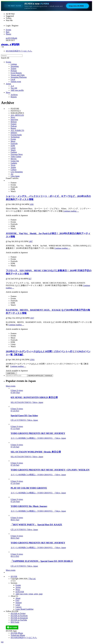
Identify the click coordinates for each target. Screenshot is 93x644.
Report (13, 128)
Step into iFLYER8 (77, 6)
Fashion (14, 152)
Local (13, 79)
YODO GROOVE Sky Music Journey (29, 506)
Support (19, 603)
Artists (8, 84)
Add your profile (17, 90)
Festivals (14, 143)
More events (11, 386)
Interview (14, 120)
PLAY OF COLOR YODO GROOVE (29, 488)
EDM (13, 146)
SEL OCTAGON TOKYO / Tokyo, (27, 402)
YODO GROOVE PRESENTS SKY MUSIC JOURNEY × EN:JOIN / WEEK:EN (50, 470)
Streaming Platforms (19, 77)
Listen (13, 148)
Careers (18, 607)
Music (13, 141)
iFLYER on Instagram (19, 618)
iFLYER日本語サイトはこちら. (19, 51)
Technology (15, 137)
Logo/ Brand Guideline (24, 609)
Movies (14, 159)
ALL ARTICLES (17, 115)
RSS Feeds (15, 622)
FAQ (17, 600)
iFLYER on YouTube (19, 620)
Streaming (15, 66)
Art (12, 174)
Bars (8, 32)
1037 (32, 318)
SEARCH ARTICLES (36, 376)
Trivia (13, 165)
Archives (14, 95)
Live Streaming (17, 172)
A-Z (12, 86)
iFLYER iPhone (17, 633)
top (2, 642)
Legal (18, 605)
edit (16, 38)
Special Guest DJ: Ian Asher (24, 416)
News (8, 92)
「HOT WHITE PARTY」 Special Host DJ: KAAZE (36, 525)
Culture (14, 170)
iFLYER (14, 576)
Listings (14, 64)
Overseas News (17, 154)
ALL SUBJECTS (17, 130)
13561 (32, 360)
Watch (13, 150)
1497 (31, 241)
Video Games (16, 157)
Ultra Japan (15, 176)
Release (14, 122)
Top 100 (14, 88)
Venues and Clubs (18, 75)
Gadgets (14, 163)
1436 (32, 204)
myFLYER (10, 38)
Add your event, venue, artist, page (29, 594)
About (18, 598)
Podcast (14, 126)
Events (8, 30)
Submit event (16, 82)
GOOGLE (49, 376)
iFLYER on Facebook (19, 616)
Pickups (14, 71)
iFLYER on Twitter (18, 613)
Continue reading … (71, 211)
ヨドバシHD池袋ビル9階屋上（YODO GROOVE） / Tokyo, (38, 438)
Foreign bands (16, 135)
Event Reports (16, 73)
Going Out (15, 161)
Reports (14, 97)
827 (30, 279)
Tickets (14, 68)
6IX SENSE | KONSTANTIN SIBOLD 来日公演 (34, 397)
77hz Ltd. (32, 579)
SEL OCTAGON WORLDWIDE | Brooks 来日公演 (36, 452)
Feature (14, 124)
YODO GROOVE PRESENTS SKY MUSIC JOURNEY (38, 433)
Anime (13, 167)
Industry (14, 133)
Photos (8, 34)
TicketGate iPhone (18, 635)
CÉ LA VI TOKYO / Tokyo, (24, 420)
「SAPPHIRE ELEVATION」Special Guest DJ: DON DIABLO (42, 561)
